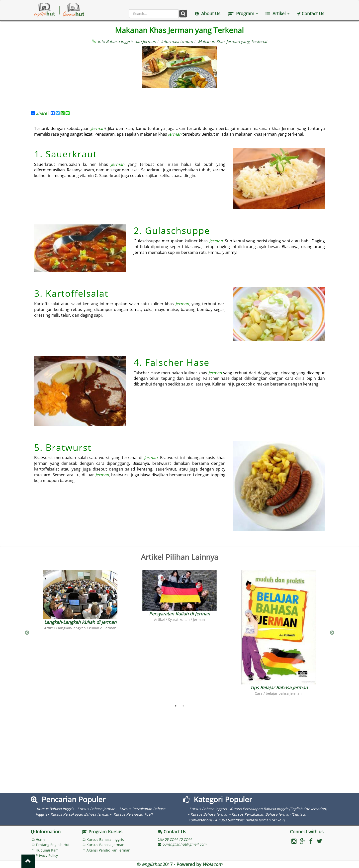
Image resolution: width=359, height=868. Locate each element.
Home (41, 839)
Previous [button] (27, 633)
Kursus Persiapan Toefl (133, 814)
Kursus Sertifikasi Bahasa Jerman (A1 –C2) (250, 820)
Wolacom (212, 864)
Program (243, 13)
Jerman (98, 128)
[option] (80, 600)
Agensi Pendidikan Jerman (108, 850)
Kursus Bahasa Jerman (96, 809)
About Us (208, 13)
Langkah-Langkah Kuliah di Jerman (80, 622)
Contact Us (311, 13)
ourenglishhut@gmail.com (182, 844)
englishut (152, 864)
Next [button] (332, 633)
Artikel (277, 13)
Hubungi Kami (48, 850)
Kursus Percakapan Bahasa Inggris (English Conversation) (278, 809)
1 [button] (176, 706)
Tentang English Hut (53, 845)
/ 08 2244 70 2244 (175, 839)
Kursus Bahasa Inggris (55, 809)
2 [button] (183, 706)
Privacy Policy (47, 855)
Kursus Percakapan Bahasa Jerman (80, 814)
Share (39, 113)
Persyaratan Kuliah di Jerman (179, 614)
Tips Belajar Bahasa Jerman (279, 687)
